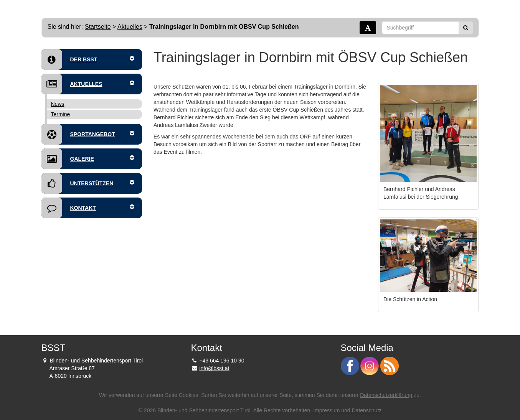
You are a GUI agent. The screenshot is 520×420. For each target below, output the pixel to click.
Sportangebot (88, 134)
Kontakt (88, 208)
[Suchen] (466, 28)
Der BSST (88, 59)
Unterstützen (88, 183)
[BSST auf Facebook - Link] (351, 366)
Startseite (98, 27)
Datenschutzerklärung (386, 395)
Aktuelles (130, 27)
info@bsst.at (214, 368)
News (58, 104)
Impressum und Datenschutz (347, 410)
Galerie (88, 159)
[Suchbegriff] (420, 28)
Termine (61, 114)
